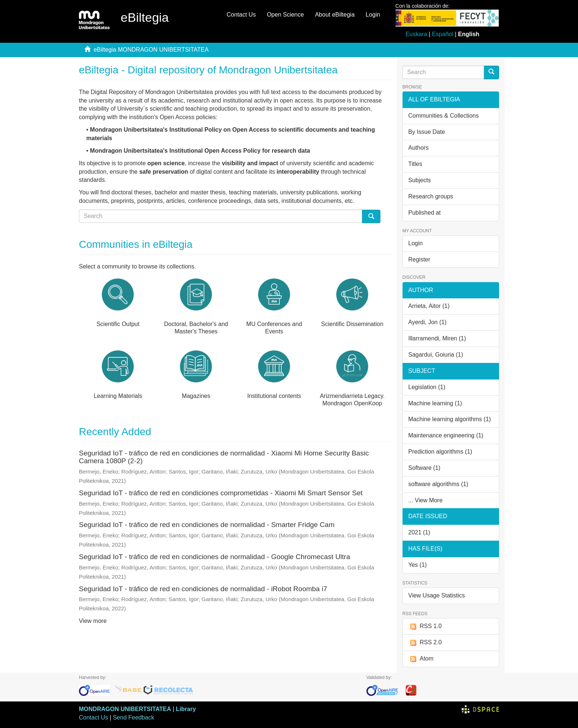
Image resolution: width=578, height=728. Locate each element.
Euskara (416, 34)
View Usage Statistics (437, 595)
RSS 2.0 (425, 643)
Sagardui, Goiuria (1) (436, 355)
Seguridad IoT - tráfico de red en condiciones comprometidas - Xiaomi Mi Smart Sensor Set (221, 493)
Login (416, 243)
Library (186, 709)
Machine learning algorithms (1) (450, 419)
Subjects (420, 180)
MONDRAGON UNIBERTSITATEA (125, 709)
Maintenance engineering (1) (446, 435)
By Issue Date (427, 132)
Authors (419, 148)
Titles (415, 164)
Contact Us (241, 15)
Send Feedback (133, 717)
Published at (425, 213)
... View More (426, 500)
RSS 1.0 (425, 626)
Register (419, 259)
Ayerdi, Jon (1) (428, 322)
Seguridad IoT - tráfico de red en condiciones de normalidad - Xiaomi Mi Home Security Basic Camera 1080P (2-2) (224, 457)
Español (443, 34)
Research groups (431, 196)
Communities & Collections (444, 116)
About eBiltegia (335, 15)
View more (93, 621)
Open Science (285, 15)
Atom (421, 659)
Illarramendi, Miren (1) (437, 338)
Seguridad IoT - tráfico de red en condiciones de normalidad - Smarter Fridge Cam (207, 525)
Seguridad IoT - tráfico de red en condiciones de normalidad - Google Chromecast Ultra (215, 557)
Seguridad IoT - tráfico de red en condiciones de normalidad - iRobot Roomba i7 (203, 589)
